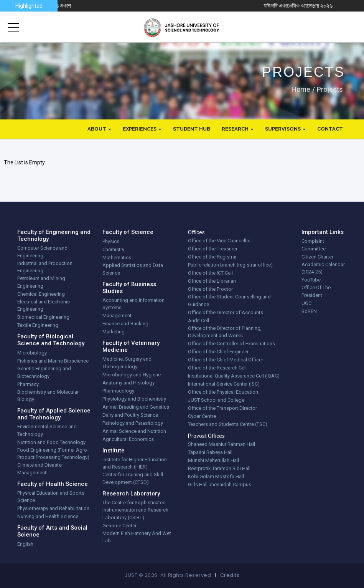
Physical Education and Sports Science (51, 497)
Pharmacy (28, 384)
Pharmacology (118, 391)
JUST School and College (216, 400)
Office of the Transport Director (222, 408)
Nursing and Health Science (48, 516)
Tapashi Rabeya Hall (210, 452)
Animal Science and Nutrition (134, 431)
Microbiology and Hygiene (132, 375)
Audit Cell (198, 321)
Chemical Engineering (41, 294)
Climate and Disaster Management (40, 469)
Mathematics (117, 258)
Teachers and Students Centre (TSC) (228, 424)
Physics (111, 241)
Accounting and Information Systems (133, 304)
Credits (230, 575)
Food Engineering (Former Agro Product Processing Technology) (53, 454)
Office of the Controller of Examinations (231, 344)
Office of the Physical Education (223, 392)
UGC (306, 303)
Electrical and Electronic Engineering (44, 306)
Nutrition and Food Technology (51, 442)
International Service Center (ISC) (224, 384)
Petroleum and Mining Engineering (41, 282)
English (25, 544)
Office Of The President (316, 291)
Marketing (114, 332)
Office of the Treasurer (213, 249)
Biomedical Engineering (43, 317)
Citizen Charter (317, 257)
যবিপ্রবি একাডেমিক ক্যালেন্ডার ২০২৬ (322, 6)
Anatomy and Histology (128, 383)
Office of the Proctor (210, 289)
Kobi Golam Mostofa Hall (216, 476)
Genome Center (119, 526)
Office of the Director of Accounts (226, 312)
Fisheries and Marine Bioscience (53, 361)
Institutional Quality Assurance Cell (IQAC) (234, 376)
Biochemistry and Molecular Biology (48, 396)
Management (117, 316)
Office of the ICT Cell (210, 273)
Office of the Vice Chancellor (219, 241)
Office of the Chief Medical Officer (226, 360)
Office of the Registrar (212, 257)
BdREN (309, 311)
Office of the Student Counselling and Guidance (229, 301)
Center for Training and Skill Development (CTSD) (133, 478)
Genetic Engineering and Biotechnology (44, 372)
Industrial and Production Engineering (45, 267)
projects (330, 89)
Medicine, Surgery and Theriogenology (127, 363)
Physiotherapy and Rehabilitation (53, 508)
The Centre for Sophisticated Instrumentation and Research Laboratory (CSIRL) (135, 510)
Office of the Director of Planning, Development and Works (225, 332)
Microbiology (32, 353)
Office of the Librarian (212, 281)
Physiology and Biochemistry (134, 399)
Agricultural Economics (128, 439)
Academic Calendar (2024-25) (323, 268)
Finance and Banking (125, 324)
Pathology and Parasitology (133, 423)
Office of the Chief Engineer (218, 352)
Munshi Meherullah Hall (213, 460)
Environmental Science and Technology (47, 430)
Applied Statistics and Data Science (133, 269)
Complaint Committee (314, 245)
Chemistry (113, 249)
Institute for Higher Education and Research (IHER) (135, 463)
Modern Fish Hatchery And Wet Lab (137, 537)
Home (301, 89)
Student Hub (192, 129)
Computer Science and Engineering (42, 252)
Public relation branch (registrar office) (230, 265)
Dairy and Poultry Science (130, 415)
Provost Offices (206, 436)
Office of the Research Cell (217, 368)
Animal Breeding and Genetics (136, 407)
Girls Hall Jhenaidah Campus (220, 484)
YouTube (311, 280)
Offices (196, 232)
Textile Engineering (38, 325)
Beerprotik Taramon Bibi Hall (219, 468)
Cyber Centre (202, 416)
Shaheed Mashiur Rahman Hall (222, 444)
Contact (330, 129)
